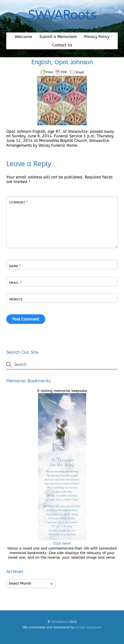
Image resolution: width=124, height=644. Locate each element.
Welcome (23, 37)
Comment (19, 202)
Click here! (62, 541)
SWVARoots (60, 622)
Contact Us (62, 45)
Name (15, 266)
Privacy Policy (97, 37)
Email (15, 283)
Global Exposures (88, 627)
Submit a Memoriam (58, 37)
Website (16, 299)
